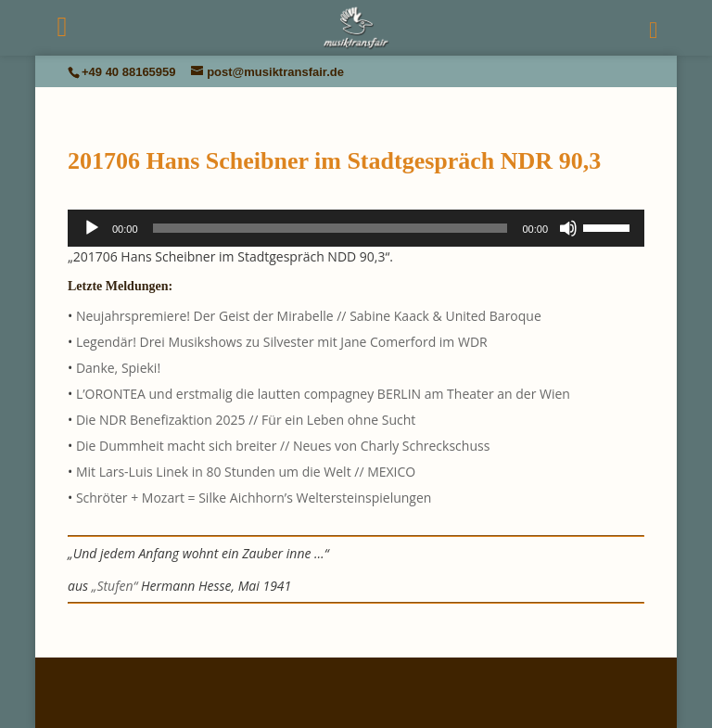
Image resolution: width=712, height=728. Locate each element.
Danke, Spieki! (118, 368)
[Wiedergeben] (92, 228)
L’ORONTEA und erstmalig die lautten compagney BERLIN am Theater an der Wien (323, 394)
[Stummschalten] (568, 228)
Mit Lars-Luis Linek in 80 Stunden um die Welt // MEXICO (246, 472)
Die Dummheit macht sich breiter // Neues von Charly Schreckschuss (283, 446)
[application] (356, 228)
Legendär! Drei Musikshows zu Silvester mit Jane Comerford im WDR (282, 342)
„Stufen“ (115, 586)
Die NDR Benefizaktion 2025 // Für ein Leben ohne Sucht (246, 420)
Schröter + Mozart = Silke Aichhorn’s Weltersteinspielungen (254, 498)
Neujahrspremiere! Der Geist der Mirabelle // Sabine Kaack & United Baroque (309, 316)
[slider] (331, 228)
